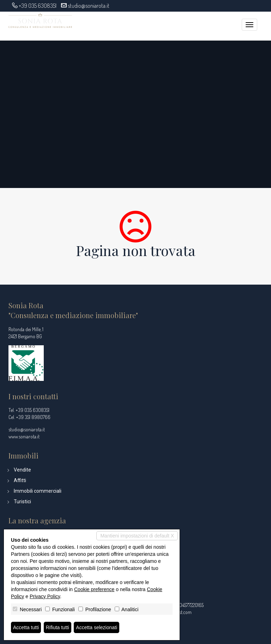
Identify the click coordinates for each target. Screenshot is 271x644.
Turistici (22, 502)
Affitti (20, 480)
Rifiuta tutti (58, 627)
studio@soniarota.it (89, 6)
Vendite (22, 470)
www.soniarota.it (24, 436)
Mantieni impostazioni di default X (137, 536)
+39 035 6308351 (38, 6)
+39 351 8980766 (33, 417)
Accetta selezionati (97, 627)
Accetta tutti (26, 627)
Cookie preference (94, 589)
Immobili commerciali (38, 491)
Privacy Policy (45, 596)
